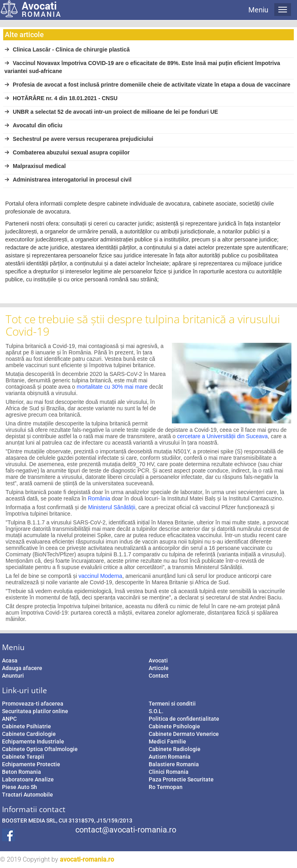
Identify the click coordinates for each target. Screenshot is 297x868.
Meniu (258, 10)
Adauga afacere (22, 668)
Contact (159, 676)
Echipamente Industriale (33, 741)
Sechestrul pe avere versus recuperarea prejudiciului (79, 139)
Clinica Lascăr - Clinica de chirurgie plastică (67, 49)
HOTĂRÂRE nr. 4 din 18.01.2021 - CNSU (61, 98)
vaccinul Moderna (100, 576)
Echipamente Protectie (31, 764)
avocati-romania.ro (87, 859)
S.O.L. (156, 711)
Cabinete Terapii (23, 757)
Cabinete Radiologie (175, 749)
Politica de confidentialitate (184, 719)
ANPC (9, 719)
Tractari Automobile (28, 795)
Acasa (10, 660)
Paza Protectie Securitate (181, 779)
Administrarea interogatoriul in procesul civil (68, 180)
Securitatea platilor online (35, 711)
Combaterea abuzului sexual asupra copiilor (67, 152)
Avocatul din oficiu (33, 125)
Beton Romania (22, 772)
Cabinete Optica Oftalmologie (40, 749)
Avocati (158, 660)
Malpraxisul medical (35, 166)
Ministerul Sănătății (112, 507)
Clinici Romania (169, 772)
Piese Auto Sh (20, 787)
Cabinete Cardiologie (29, 734)
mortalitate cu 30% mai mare (112, 387)
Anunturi (13, 676)
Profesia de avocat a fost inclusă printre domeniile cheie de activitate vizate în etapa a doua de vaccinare (147, 85)
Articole (159, 668)
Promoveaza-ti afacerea (33, 704)
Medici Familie (167, 741)
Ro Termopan (166, 787)
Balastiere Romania (174, 764)
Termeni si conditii (172, 704)
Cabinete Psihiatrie (27, 726)
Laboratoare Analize (28, 779)
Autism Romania (170, 757)
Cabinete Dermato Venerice (184, 734)
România (99, 498)
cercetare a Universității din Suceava (222, 436)
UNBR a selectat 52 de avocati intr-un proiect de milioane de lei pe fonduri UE (111, 112)
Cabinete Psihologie (174, 726)
